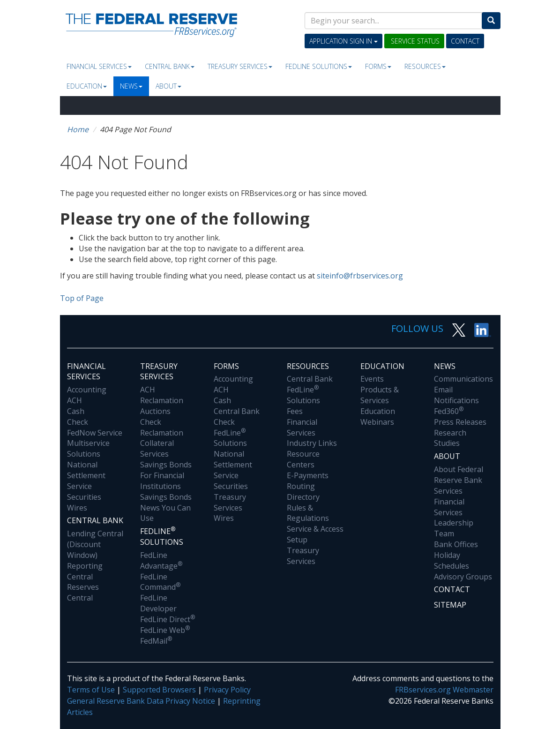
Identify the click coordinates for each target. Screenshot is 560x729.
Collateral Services (157, 448)
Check (78, 422)
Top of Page (82, 298)
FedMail (156, 641)
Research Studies (450, 438)
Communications (463, 379)
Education (87, 86)
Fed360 (449, 411)
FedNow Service (95, 433)
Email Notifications (456, 395)
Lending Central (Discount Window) (95, 544)
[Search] (491, 21)
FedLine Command (160, 582)
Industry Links (312, 443)
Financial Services (99, 66)
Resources (425, 66)
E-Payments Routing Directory (308, 486)
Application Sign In (343, 41)
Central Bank (170, 66)
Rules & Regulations (308, 513)
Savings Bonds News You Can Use (166, 508)
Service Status (414, 41)
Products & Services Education (380, 400)
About (168, 86)
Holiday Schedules (452, 560)
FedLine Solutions (230, 438)
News (131, 86)
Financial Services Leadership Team (454, 518)
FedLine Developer (158, 603)
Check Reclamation (162, 427)
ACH (75, 400)
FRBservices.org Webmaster (444, 690)
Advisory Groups (463, 577)
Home (78, 129)
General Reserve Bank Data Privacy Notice (141, 701)
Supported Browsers (159, 690)
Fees (295, 411)
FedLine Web (165, 630)
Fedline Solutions (319, 66)
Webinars (377, 422)
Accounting (87, 390)
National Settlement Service (86, 475)
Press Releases (460, 422)
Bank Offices (456, 544)
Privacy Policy (227, 690)
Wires (77, 508)
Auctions (155, 411)
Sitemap (450, 605)
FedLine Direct (168, 619)
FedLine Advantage (161, 560)
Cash (76, 411)
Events (372, 379)
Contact (465, 41)
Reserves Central (83, 592)
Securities (84, 497)
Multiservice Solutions (88, 448)
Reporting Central (85, 571)
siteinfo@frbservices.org (360, 276)
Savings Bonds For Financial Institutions (166, 475)
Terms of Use (91, 690)
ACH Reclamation (162, 395)
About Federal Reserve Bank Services (459, 480)
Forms (378, 66)
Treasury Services (240, 66)
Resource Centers (303, 459)
